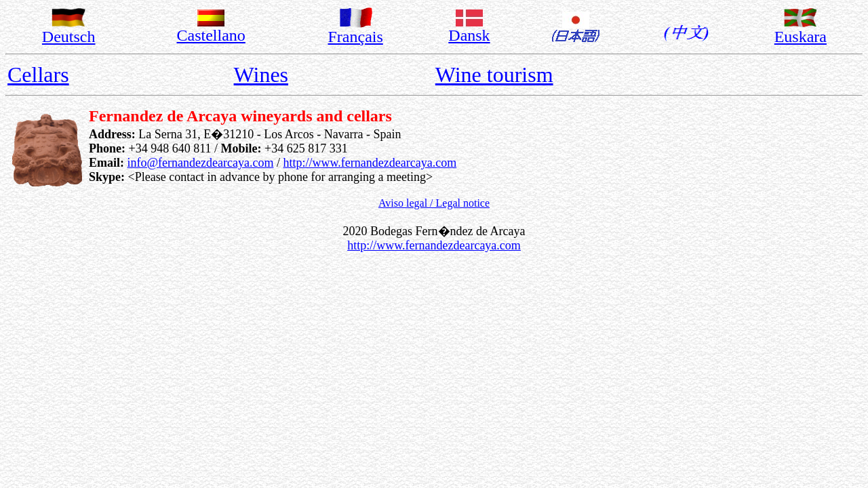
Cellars (38, 75)
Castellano (211, 35)
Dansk (469, 35)
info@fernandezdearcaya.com (201, 163)
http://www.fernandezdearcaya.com (370, 163)
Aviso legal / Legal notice (434, 203)
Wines (261, 75)
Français (356, 37)
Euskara (801, 37)
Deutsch (69, 37)
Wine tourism (494, 75)
